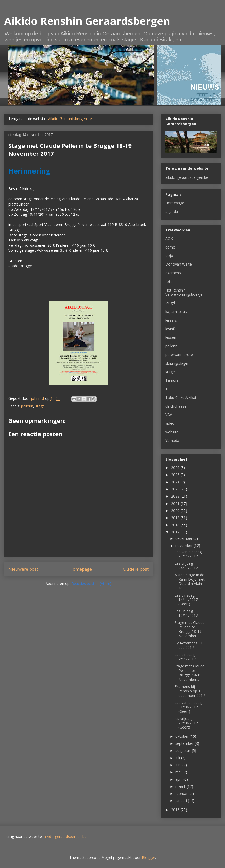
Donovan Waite (179, 264)
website (172, 432)
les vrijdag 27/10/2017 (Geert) (186, 723)
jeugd (170, 303)
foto (169, 281)
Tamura (172, 380)
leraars (171, 320)
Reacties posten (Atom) (91, 583)
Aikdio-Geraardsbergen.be (70, 119)
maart (181, 786)
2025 (176, 475)
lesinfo (171, 329)
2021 (176, 503)
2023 (176, 489)
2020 (176, 511)
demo (170, 247)
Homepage (81, 569)
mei (179, 772)
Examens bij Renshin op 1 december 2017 (190, 691)
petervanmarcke (179, 355)
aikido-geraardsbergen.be (187, 177)
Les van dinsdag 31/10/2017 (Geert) (188, 707)
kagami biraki (176, 312)
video (170, 423)
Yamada (172, 441)
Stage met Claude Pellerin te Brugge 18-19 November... (190, 629)
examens (173, 273)
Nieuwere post (23, 569)
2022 (176, 496)
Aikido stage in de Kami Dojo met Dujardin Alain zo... (190, 581)
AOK (169, 238)
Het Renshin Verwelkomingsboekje (184, 292)
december (184, 538)
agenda (172, 211)
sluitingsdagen (177, 363)
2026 (176, 468)
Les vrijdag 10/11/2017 (186, 613)
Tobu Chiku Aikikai (181, 398)
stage (40, 406)
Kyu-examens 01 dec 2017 (189, 645)
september (185, 743)
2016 (176, 810)
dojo (169, 255)
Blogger (148, 857)
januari (182, 800)
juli (178, 758)
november (184, 545)
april (179, 779)
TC (168, 389)
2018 (176, 525)
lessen (171, 337)
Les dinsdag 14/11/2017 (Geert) (186, 600)
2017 (176, 532)
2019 (176, 518)
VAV (169, 415)
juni (179, 765)
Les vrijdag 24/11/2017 (186, 565)
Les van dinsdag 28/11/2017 (188, 554)
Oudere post (136, 569)
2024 (176, 482)
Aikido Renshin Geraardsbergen (87, 21)
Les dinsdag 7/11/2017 (185, 657)
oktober (182, 736)
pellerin (27, 406)
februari (182, 793)
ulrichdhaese (176, 406)
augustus (184, 750)
